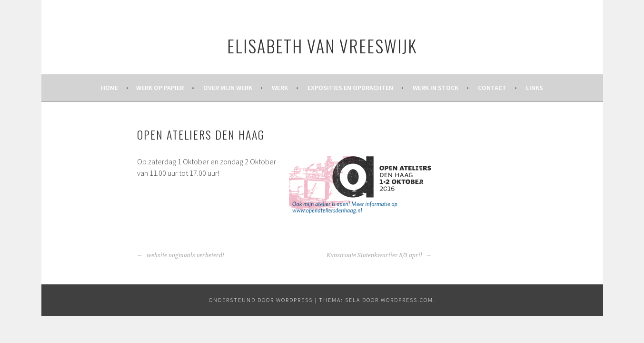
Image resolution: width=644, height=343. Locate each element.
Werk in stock (436, 88)
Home (109, 88)
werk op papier (160, 88)
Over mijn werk (228, 88)
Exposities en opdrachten (350, 88)
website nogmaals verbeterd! (181, 255)
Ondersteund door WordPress (261, 300)
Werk (280, 88)
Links (535, 88)
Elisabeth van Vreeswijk (322, 45)
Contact (492, 88)
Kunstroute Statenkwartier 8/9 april (379, 255)
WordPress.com (407, 300)
